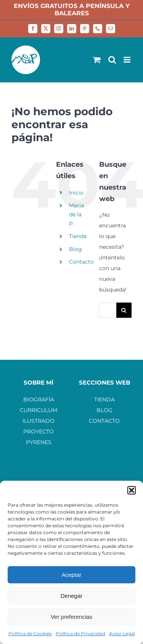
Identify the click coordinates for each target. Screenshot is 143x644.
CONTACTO (104, 421)
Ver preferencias (71, 617)
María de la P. (76, 214)
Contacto (81, 262)
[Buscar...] (108, 310)
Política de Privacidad (80, 634)
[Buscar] (124, 310)
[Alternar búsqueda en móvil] (112, 60)
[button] (132, 490)
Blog (76, 249)
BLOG (104, 410)
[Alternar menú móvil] (128, 60)
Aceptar (72, 575)
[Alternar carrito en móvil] (97, 60)
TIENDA (104, 399)
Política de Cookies (30, 634)
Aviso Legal (122, 634)
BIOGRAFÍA (39, 399)
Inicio (76, 193)
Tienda (78, 236)
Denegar (72, 596)
